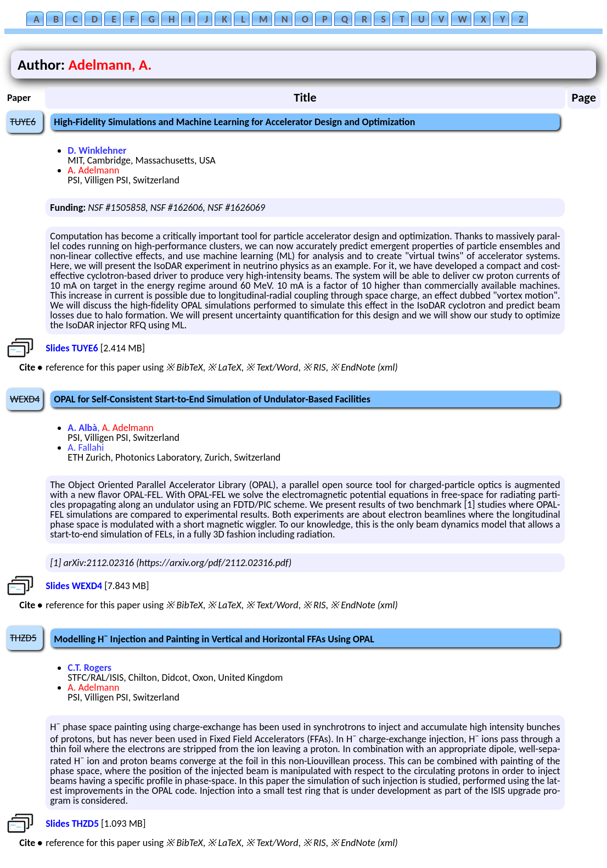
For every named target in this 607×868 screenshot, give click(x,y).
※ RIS (314, 367)
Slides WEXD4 (74, 586)
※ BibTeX (184, 367)
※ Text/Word (272, 367)
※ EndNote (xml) (364, 367)
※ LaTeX (224, 367)
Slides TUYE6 (72, 348)
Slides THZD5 (72, 824)
